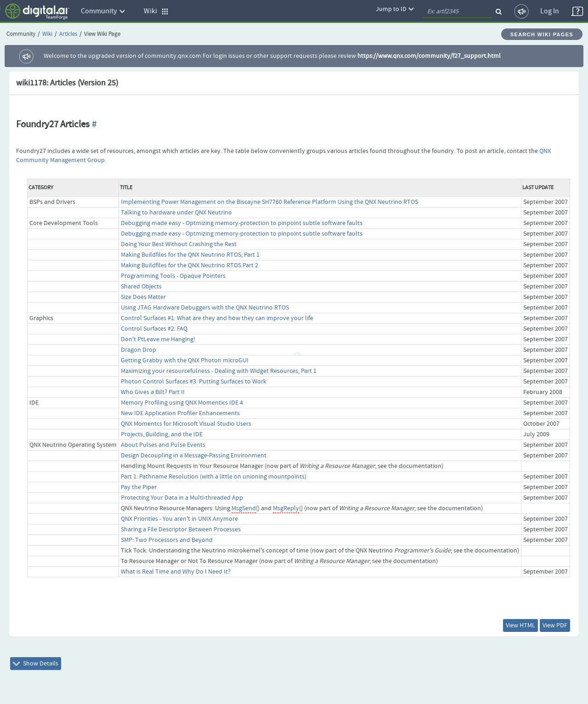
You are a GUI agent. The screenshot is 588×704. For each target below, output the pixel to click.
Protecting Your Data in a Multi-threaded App (182, 498)
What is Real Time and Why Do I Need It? (176, 572)
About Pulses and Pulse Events (163, 445)
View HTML (520, 625)
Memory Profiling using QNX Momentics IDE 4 (182, 403)
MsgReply (286, 508)
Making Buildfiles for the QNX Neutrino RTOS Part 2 (189, 265)
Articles (68, 34)
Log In (550, 11)
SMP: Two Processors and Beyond (167, 540)
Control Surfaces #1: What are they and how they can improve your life (217, 318)
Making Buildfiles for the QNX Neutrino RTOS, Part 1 (190, 255)
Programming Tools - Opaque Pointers (173, 276)
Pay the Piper (139, 487)
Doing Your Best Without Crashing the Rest (179, 244)
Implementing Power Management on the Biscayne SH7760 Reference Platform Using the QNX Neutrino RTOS (269, 202)
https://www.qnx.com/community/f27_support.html (429, 56)
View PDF (555, 625)
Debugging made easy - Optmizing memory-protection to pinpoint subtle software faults (242, 223)
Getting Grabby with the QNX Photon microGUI (185, 360)
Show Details (36, 664)
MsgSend (244, 508)
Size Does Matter (143, 297)
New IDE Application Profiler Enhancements (180, 413)
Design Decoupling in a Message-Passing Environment (194, 456)
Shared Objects (141, 287)
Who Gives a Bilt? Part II (153, 392)
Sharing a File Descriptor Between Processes (181, 529)
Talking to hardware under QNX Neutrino (176, 213)
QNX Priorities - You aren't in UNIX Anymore (179, 519)
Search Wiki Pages (542, 34)
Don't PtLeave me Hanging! (158, 339)
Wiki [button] (156, 11)
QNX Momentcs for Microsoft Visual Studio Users (186, 424)
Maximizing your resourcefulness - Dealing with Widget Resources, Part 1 (219, 371)
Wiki (47, 34)
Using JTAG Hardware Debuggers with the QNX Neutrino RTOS (205, 308)
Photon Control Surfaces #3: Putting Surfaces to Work (194, 382)
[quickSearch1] (457, 11)
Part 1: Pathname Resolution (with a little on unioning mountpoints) (214, 477)
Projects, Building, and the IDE (162, 434)
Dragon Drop (139, 350)
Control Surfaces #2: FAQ (154, 329)
